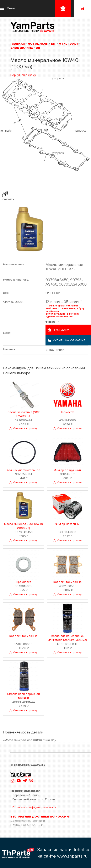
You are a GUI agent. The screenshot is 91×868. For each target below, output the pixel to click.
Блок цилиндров (25, 48)
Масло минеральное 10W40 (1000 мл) (24, 526)
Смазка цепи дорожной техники (23, 696)
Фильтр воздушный (68, 470)
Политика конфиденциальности (34, 807)
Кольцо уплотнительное (23, 470)
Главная (18, 44)
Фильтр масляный (67, 524)
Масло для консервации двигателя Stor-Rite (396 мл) (68, 638)
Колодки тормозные (68, 582)
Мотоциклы (38, 44)
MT (53, 44)
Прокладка (24, 582)
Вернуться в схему (23, 75)
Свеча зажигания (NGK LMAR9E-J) (24, 414)
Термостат (67, 412)
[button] (7, 8)
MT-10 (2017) (68, 44)
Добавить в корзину (23, 428)
